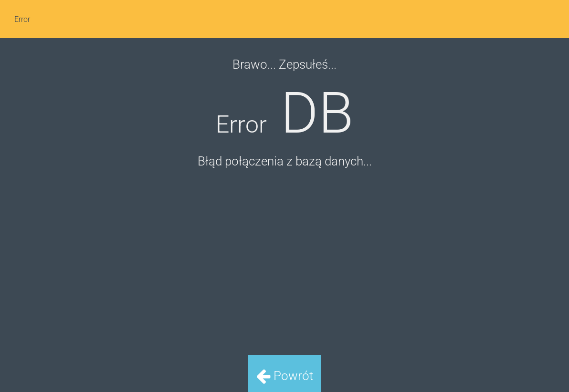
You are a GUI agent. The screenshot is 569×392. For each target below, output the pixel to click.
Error (22, 19)
